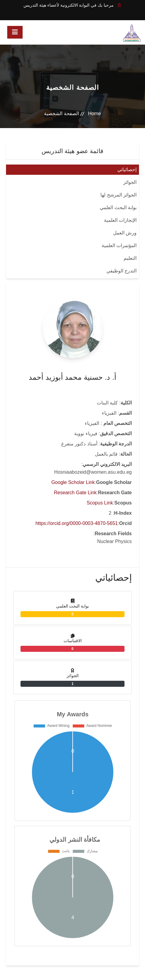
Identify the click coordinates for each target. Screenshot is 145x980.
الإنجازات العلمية (120, 220)
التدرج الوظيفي (121, 271)
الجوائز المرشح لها (118, 195)
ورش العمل (125, 233)
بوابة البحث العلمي (118, 207)
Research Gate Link (75, 493)
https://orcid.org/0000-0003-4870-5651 (77, 523)
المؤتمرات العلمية (119, 245)
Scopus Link (100, 503)
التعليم (130, 258)
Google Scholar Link (73, 482)
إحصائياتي (127, 170)
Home (95, 113)
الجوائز (130, 182)
